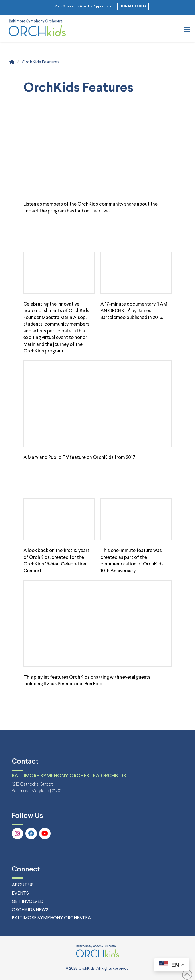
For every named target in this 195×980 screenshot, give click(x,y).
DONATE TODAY (133, 6)
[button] (187, 30)
